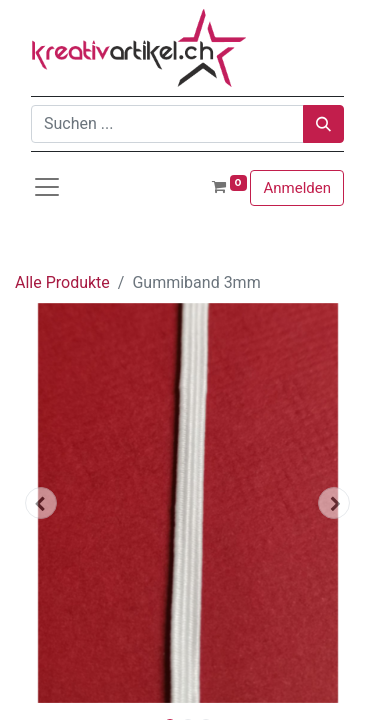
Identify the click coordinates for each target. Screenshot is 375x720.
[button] (41, 503)
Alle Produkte (62, 282)
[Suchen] (323, 124)
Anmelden (297, 188)
